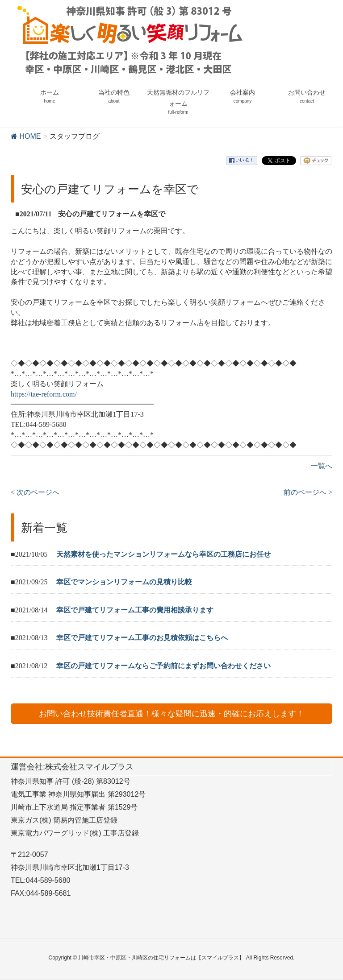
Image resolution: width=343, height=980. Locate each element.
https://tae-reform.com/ (44, 394)
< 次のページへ (35, 492)
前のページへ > (308, 492)
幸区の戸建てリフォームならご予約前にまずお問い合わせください (163, 666)
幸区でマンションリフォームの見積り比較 (124, 582)
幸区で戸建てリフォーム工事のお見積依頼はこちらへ (142, 638)
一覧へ (322, 466)
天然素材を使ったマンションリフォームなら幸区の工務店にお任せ (163, 554)
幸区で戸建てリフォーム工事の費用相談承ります (135, 610)
